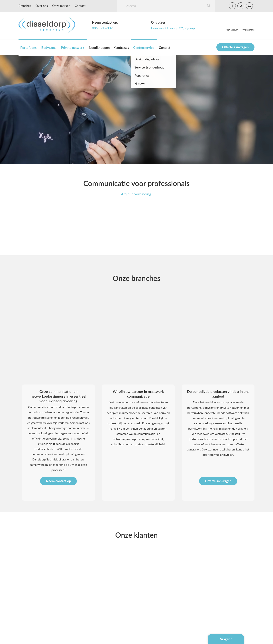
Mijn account (232, 30)
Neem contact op (58, 481)
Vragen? (226, 639)
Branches (25, 6)
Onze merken (61, 6)
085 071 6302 (102, 28)
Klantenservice (143, 48)
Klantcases (121, 48)
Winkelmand (248, 30)
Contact (80, 6)
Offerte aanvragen (235, 47)
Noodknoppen (99, 48)
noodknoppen (231, 439)
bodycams (211, 439)
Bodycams (49, 48)
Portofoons (28, 48)
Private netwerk (73, 48)
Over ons (42, 6)
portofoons (196, 439)
